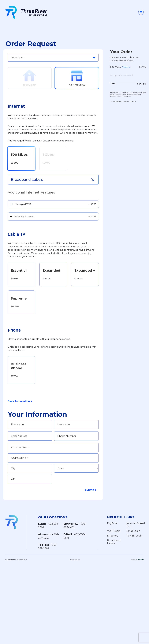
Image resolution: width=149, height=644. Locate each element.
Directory (113, 536)
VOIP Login (114, 531)
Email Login (133, 531)
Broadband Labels (114, 542)
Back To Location (19, 401)
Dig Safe (112, 523)
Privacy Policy (74, 560)
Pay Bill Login (134, 536)
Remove (126, 67)
